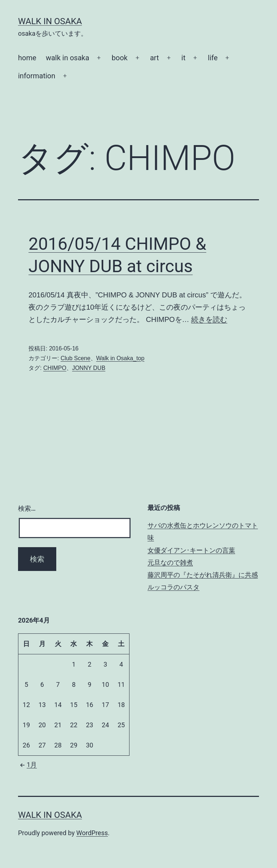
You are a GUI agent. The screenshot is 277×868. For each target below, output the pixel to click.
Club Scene (76, 358)
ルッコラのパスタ (173, 587)
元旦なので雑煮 (170, 562)
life (213, 58)
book (120, 58)
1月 (27, 765)
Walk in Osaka (50, 21)
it (183, 58)
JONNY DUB (89, 368)
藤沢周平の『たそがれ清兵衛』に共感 (203, 575)
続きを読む (209, 319)
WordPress (92, 833)
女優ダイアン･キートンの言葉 (191, 550)
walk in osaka (67, 58)
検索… (27, 508)
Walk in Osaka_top (120, 358)
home (27, 58)
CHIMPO (55, 368)
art (155, 58)
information (37, 76)
